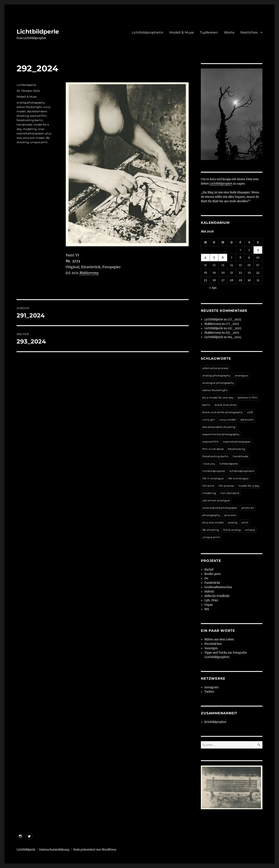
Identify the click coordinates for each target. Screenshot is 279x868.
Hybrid (209, 592)
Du (206, 578)
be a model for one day (218, 397)
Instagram (211, 687)
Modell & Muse (182, 32)
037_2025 (234, 328)
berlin (206, 405)
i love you (209, 464)
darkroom (247, 420)
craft (250, 412)
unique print (39, 142)
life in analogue (213, 478)
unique (250, 530)
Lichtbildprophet (221, 184)
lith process (226, 486)
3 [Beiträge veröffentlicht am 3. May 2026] (258, 250)
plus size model (34, 138)
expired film (38, 116)
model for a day (249, 486)
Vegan (209, 605)
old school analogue (216, 500)
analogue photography (218, 383)
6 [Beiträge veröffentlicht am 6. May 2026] (223, 258)
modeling (30, 129)
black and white (226, 405)
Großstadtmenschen (218, 587)
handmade (24, 125)
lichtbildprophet (214, 471)
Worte (229, 32)
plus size (230, 515)
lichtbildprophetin (242, 471)
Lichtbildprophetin (148, 32)
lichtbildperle (229, 464)
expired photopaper (237, 442)
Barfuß (209, 570)
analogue (241, 375)
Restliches (249, 32)
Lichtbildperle (38, 31)
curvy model (228, 420)
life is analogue (238, 478)
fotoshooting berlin (30, 120)
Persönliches (213, 644)
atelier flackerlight (29, 107)
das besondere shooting (219, 427)
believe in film (248, 397)
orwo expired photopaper (220, 508)
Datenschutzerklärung (54, 850)
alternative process (215, 368)
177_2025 (234, 319)
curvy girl (209, 420)
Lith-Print (211, 600)
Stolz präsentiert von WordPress (95, 850)
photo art (248, 508)
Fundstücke (212, 583)
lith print (208, 486)
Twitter (209, 692)
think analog (232, 530)
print (245, 522)
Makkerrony (89, 273)
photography (211, 515)
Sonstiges (211, 648)
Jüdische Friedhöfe (217, 596)
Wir (207, 609)
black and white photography (223, 412)
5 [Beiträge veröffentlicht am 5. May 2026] (214, 258)
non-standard (230, 493)
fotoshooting (236, 449)
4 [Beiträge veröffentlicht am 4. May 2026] (205, 258)
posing (233, 522)
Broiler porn (213, 574)
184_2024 (234, 337)
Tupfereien (209, 32)
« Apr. (213, 288)
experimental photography (221, 434)
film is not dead (213, 449)
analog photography (31, 102)
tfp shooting (211, 530)
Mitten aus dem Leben (219, 639)
